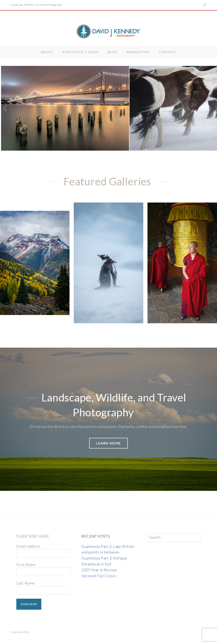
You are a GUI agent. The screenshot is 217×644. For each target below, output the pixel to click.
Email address (29, 542)
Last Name (26, 579)
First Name (26, 560)
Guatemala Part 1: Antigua (104, 554)
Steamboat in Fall (96, 560)
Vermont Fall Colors (99, 572)
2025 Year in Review (99, 566)
